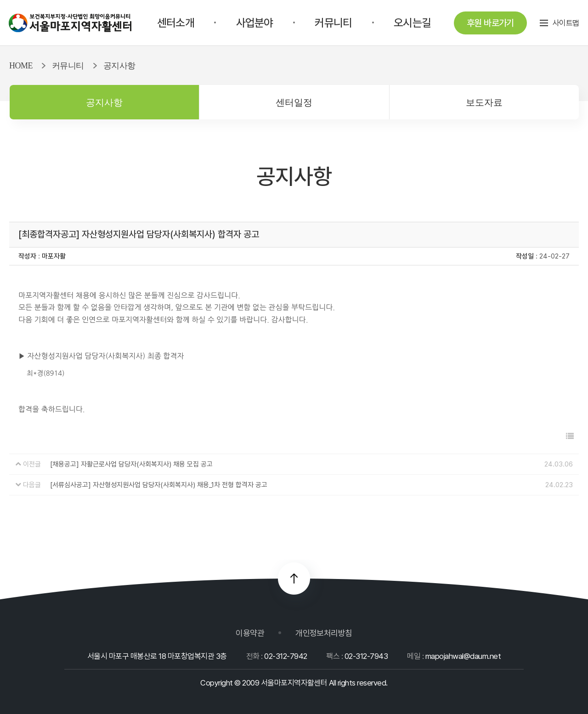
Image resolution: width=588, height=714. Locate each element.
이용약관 (250, 633)
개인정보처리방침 (324, 633)
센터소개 (176, 23)
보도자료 (484, 102)
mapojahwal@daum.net (463, 656)
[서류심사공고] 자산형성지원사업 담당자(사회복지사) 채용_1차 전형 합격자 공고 (159, 485)
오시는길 (412, 23)
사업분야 (255, 23)
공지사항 (104, 102)
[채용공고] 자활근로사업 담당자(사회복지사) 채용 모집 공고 (131, 464)
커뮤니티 (333, 23)
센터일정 (294, 102)
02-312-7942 (286, 656)
